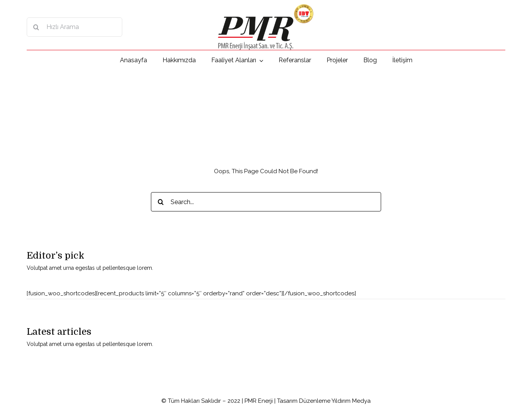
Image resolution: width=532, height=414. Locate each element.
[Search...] (266, 202)
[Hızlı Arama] (75, 27)
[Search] (36, 27)
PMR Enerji (259, 401)
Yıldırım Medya (351, 401)
